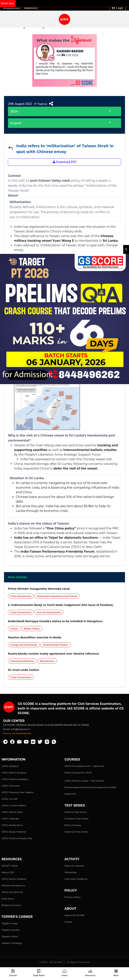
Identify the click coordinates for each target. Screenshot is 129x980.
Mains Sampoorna (12, 892)
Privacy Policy (73, 897)
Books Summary (11, 905)
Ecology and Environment (24, 645)
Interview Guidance (76, 879)
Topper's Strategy (12, 943)
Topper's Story (10, 936)
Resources (90, 973)
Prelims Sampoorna (13, 885)
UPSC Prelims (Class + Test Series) (84, 781)
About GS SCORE (75, 915)
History (14, 629)
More (116, 973)
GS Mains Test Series (77, 819)
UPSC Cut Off (9, 799)
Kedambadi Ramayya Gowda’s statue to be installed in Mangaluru (55, 621)
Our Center (14, 721)
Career (68, 922)
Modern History (32, 629)
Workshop (71, 872)
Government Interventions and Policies (57, 596)
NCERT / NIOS (10, 866)
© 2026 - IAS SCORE (51, 962)
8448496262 (31, 8)
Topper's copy (10, 923)
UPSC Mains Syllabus (14, 773)
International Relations (22, 661)
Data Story (8, 899)
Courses (13, 973)
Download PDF (65, 162)
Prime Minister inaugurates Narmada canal (39, 589)
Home (64, 973)
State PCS (70, 794)
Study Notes (39, 973)
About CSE (8, 872)
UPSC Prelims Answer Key (17, 838)
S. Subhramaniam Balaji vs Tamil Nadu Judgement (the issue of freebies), (61, 605)
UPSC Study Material (14, 832)
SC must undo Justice (24, 670)
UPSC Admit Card (12, 812)
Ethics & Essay (73, 825)
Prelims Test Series (75, 812)
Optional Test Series (76, 832)
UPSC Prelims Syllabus (15, 779)
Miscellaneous (47, 661)
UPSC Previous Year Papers (18, 792)
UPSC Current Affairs (14, 805)
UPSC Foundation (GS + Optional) (84, 766)
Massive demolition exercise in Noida (35, 637)
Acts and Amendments (49, 612)
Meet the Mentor (74, 866)
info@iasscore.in (12, 8)
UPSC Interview (11, 786)
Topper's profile (11, 930)
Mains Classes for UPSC (78, 773)
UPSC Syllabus (10, 766)
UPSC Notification (12, 825)
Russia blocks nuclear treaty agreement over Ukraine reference (53, 654)
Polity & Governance (21, 596)
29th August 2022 (20, 104)
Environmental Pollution (56, 645)
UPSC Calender (10, 819)
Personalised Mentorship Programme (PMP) (90, 787)
